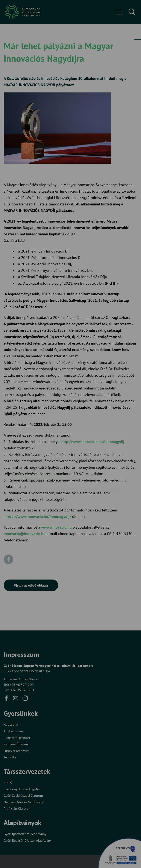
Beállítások (72, 450)
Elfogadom (38, 450)
